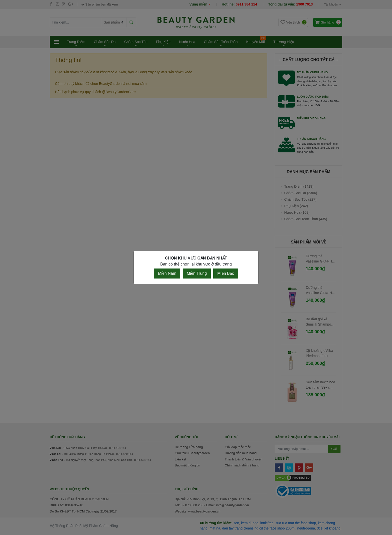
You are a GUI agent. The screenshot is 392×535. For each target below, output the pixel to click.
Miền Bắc (226, 273)
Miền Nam (167, 273)
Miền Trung (197, 273)
